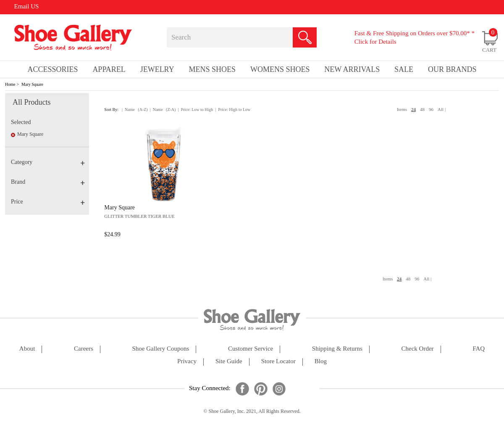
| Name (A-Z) (135, 110)
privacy (187, 361)
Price (48, 202)
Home (10, 84)
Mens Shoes (213, 69)
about (27, 349)
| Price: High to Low (233, 110)
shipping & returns (337, 349)
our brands (452, 69)
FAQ (479, 349)
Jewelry (157, 69)
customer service (251, 349)
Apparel (109, 69)
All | (442, 109)
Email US (27, 6)
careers (84, 349)
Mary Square (32, 84)
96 (431, 109)
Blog (321, 361)
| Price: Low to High (195, 110)
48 (422, 109)
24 (413, 109)
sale (404, 69)
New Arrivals (352, 69)
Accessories (52, 69)
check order (418, 349)
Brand (48, 182)
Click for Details (375, 42)
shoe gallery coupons (161, 349)
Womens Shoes (280, 69)
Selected (21, 122)
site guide (229, 361)
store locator (278, 361)
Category (48, 162)
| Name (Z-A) (163, 110)
